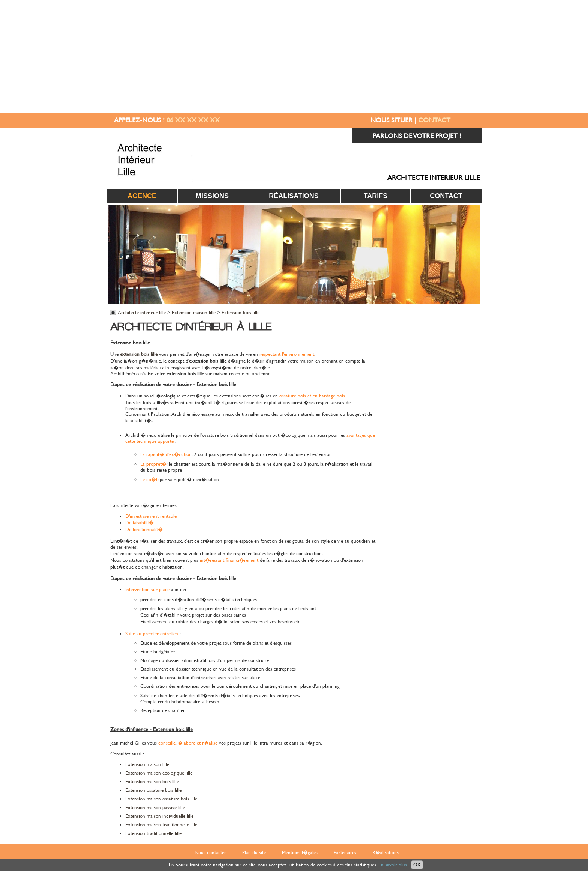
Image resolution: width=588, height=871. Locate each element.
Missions (212, 196)
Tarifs (376, 196)
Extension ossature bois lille (153, 790)
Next (470, 254)
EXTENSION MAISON (451, 332)
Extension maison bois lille (152, 781)
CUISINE (469, 349)
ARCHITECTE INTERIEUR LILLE (433, 177)
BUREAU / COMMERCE (450, 437)
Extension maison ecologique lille (159, 773)
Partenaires (345, 852)
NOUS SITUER (391, 120)
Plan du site (254, 852)
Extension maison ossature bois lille (161, 799)
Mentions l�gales (300, 852)
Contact (446, 196)
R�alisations (385, 852)
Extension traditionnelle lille (153, 833)
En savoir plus (393, 865)
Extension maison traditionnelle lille (161, 825)
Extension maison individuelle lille (159, 816)
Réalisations (294, 196)
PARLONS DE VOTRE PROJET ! (417, 136)
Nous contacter (210, 852)
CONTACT (434, 120)
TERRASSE (466, 402)
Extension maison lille (194, 312)
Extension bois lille (241, 312)
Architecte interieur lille (142, 312)
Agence (142, 196)
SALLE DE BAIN (460, 420)
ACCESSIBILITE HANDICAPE (443, 367)
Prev (118, 254)
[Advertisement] (294, 56)
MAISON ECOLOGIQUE (448, 384)
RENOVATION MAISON (448, 314)
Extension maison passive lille (155, 807)
